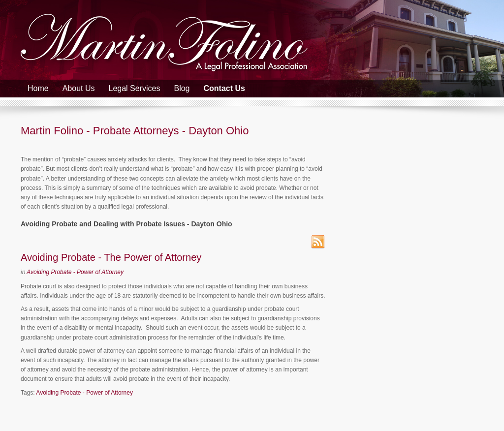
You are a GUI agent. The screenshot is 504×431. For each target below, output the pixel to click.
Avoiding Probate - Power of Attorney (75, 272)
